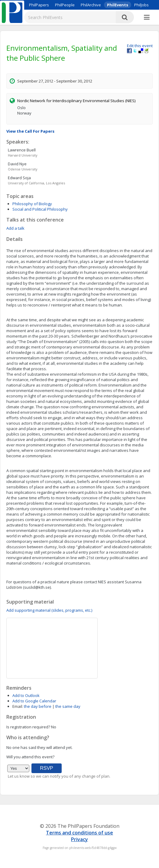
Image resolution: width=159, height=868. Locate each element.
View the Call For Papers (30, 131)
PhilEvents (118, 5)
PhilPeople (65, 5)
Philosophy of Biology (32, 204)
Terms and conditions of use (79, 833)
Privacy (79, 839)
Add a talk (15, 228)
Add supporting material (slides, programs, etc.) (49, 610)
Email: (18, 706)
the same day (68, 706)
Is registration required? (28, 727)
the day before (38, 706)
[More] (147, 18)
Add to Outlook (26, 695)
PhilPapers (39, 5)
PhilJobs (141, 5)
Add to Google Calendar (34, 701)
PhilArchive (91, 5)
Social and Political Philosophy (40, 209)
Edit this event (140, 46)
